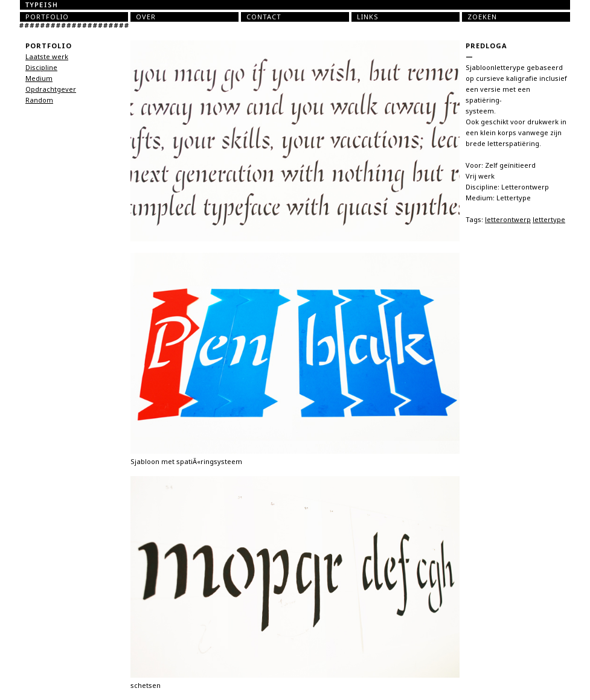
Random (39, 100)
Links (368, 17)
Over (146, 17)
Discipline (41, 68)
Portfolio (47, 17)
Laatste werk (47, 57)
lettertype (549, 220)
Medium (39, 78)
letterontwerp (508, 220)
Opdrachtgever (51, 89)
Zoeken (482, 17)
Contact (264, 17)
